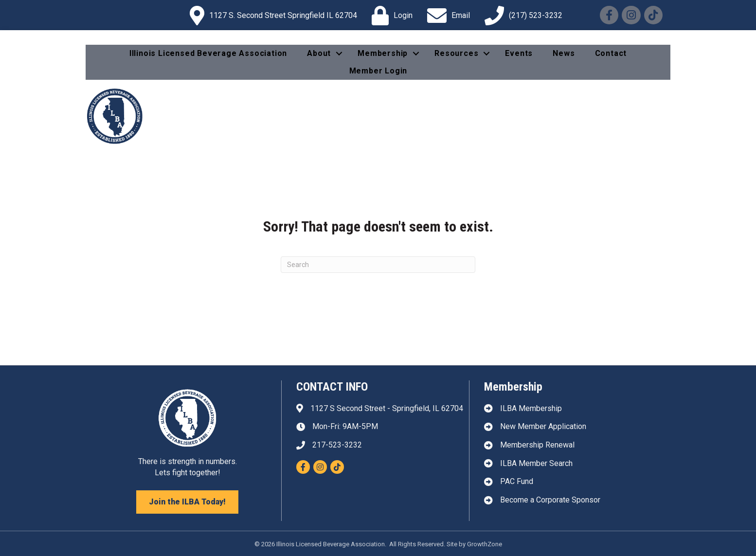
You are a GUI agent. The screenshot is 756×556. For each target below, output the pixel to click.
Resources (456, 53)
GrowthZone (485, 544)
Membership (383, 53)
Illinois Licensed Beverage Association (208, 53)
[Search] (378, 265)
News (564, 53)
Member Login (378, 71)
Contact (611, 53)
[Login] (390, 16)
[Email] (446, 16)
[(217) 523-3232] (521, 16)
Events (519, 53)
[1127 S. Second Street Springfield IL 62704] (271, 16)
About (319, 53)
